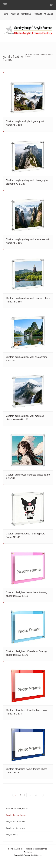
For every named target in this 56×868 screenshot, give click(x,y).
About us (15, 14)
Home (5, 14)
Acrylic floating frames (16, 815)
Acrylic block (12, 835)
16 (36, 795)
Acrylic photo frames (15, 828)
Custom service (41, 849)
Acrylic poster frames (16, 822)
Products (38, 14)
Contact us (26, 14)
